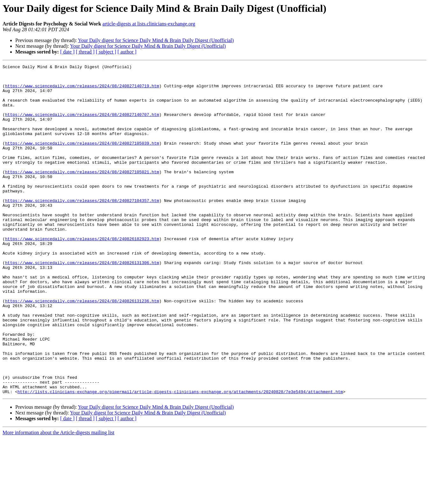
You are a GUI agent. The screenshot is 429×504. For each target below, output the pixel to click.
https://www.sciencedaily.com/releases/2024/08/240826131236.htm (82, 349)
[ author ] (127, 52)
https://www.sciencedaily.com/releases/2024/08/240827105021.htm (82, 194)
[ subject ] (106, 52)
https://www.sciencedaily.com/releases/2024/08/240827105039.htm (82, 159)
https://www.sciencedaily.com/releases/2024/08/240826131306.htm (82, 303)
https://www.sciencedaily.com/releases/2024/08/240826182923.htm (82, 274)
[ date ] (67, 52)
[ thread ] (85, 52)
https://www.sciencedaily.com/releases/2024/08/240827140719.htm (82, 90)
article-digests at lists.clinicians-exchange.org (149, 24)
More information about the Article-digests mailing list (58, 498)
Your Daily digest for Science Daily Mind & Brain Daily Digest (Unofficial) (156, 40)
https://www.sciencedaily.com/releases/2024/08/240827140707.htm (82, 125)
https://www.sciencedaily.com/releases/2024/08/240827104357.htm (82, 228)
